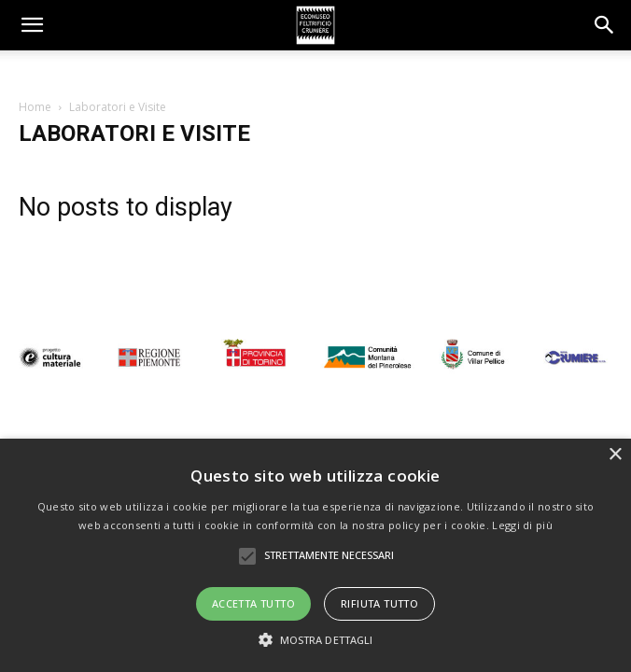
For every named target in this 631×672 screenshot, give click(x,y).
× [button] (615, 455)
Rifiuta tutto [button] (379, 603)
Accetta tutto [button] (253, 603)
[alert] (315, 555)
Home (35, 107)
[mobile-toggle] (32, 25)
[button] (605, 25)
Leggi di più (522, 525)
